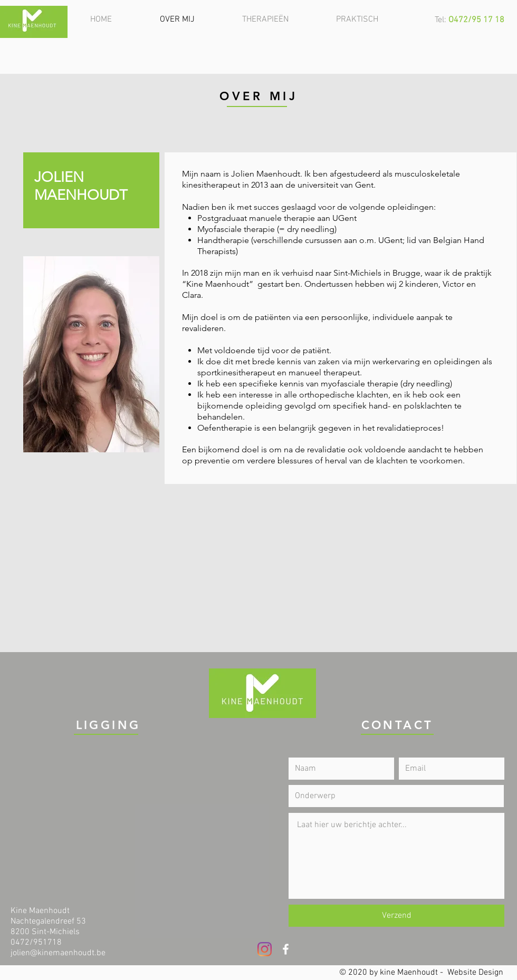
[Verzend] (396, 916)
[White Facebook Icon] (286, 949)
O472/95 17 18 (476, 20)
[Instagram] (265, 949)
